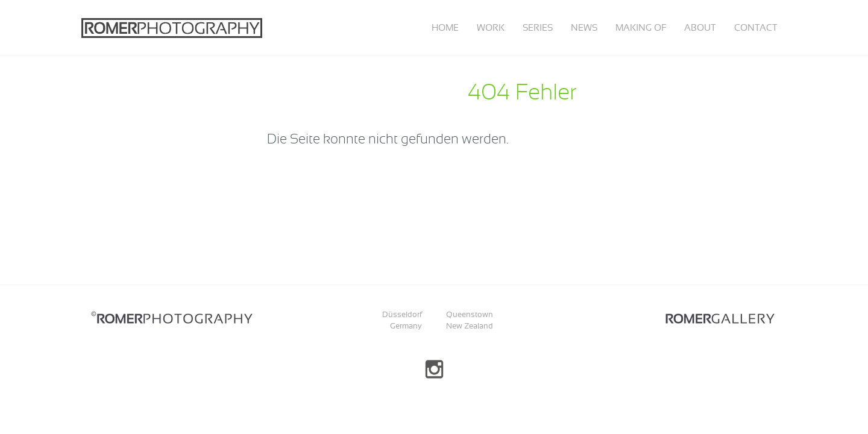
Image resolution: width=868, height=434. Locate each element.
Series (538, 27)
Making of (641, 27)
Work (491, 27)
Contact (756, 27)
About (700, 27)
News (584, 27)
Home (445, 27)
